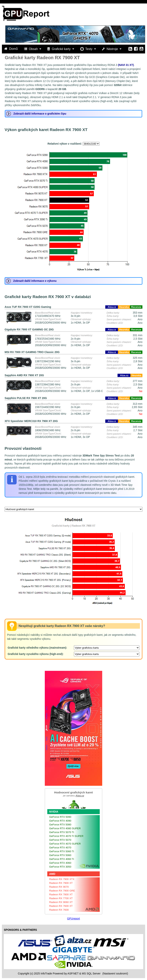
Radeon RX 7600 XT (61, 906)
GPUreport (74, 919)
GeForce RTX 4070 (60, 848)
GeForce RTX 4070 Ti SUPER (66, 836)
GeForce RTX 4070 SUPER (65, 844)
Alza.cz (112, 307)
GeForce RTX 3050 (60, 867)
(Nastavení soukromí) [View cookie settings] (115, 973)
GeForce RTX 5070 (60, 840)
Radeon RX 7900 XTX (62, 879)
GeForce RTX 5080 (60, 825)
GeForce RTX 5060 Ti (62, 851)
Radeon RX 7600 (59, 910)
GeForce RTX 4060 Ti (62, 859)
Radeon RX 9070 (59, 887)
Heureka (124, 307)
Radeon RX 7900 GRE (62, 891)
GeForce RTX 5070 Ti (62, 832)
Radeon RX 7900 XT (61, 883)
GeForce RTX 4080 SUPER (65, 828)
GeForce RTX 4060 (60, 863)
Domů (11, 49)
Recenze (136, 307)
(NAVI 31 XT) (126, 65)
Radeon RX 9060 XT (61, 902)
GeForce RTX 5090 (60, 817)
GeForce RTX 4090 (60, 821)
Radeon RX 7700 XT (61, 898)
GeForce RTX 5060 (60, 855)
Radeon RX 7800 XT (61, 894)
